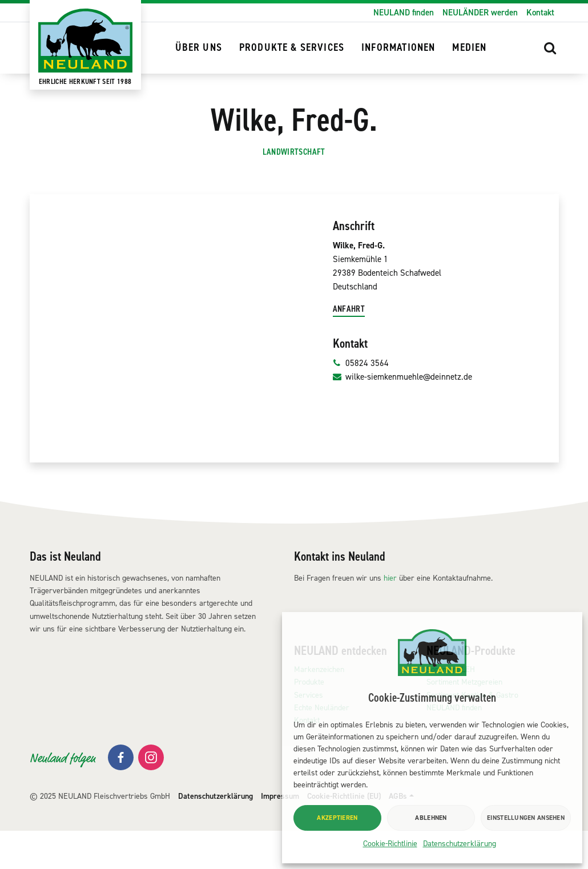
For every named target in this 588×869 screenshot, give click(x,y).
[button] (550, 48)
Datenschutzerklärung (460, 844)
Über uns (199, 48)
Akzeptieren (337, 818)
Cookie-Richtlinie (390, 844)
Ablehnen (431, 818)
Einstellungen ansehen (526, 818)
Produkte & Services (292, 48)
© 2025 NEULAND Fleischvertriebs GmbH (100, 834)
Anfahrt (349, 347)
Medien (469, 48)
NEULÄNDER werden (480, 13)
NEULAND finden (404, 13)
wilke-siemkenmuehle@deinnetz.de (403, 415)
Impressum (280, 834)
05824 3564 (361, 401)
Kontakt (540, 13)
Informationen (398, 48)
